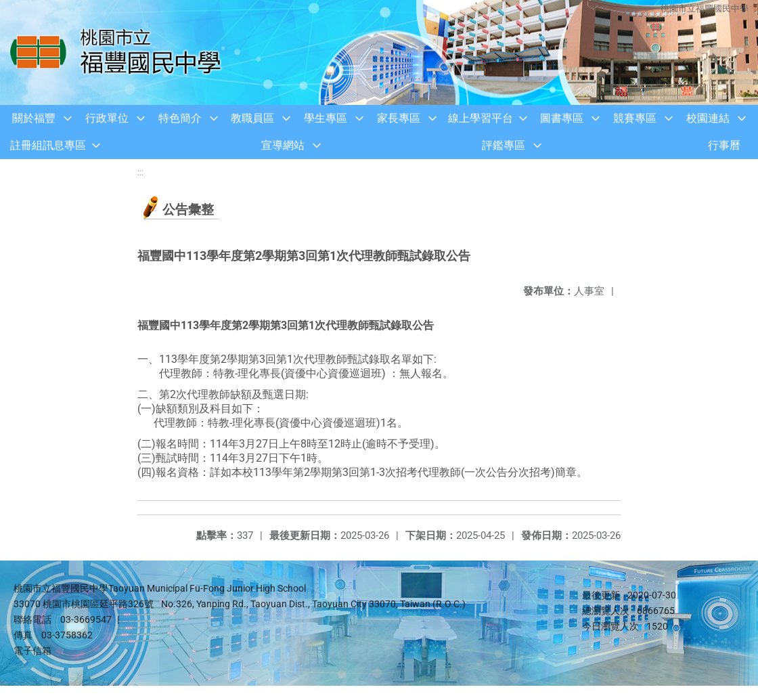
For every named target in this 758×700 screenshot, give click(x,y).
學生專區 (326, 118)
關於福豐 (34, 118)
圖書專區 (562, 118)
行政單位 (107, 118)
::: (140, 172)
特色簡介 (180, 118)
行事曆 (724, 145)
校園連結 (708, 118)
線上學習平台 (481, 118)
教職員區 (252, 118)
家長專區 (399, 118)
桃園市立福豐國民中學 (704, 8)
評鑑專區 (504, 145)
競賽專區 (635, 118)
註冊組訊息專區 (48, 145)
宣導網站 (283, 145)
